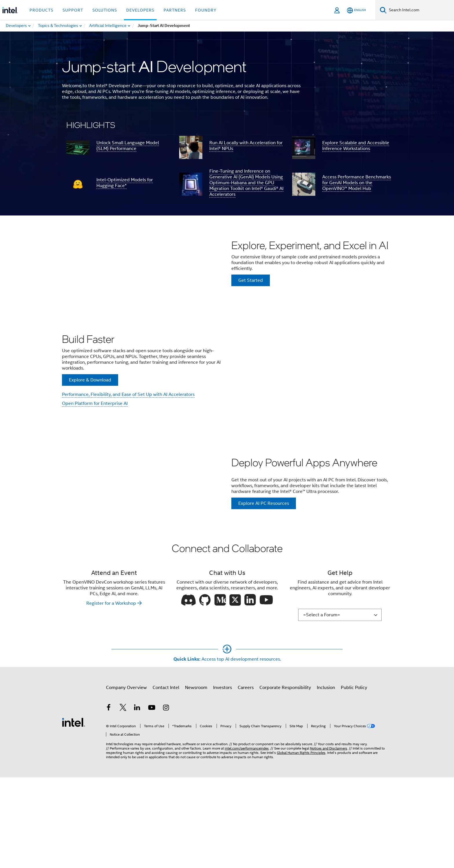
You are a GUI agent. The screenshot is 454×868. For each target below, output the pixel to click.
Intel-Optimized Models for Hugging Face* (125, 183)
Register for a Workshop (111, 697)
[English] (356, 10)
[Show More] (227, 752)
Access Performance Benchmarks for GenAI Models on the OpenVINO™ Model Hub (357, 183)
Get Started (251, 302)
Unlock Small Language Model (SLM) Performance (128, 146)
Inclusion (326, 781)
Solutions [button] (105, 10)
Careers (246, 781)
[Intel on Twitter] (123, 802)
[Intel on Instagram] (166, 802)
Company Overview (126, 781)
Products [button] (41, 10)
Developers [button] (140, 10)
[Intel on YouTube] (152, 802)
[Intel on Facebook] (109, 802)
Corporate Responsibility (285, 781)
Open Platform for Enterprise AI (95, 453)
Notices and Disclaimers (329, 842)
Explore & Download (90, 430)
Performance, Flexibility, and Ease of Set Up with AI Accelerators (128, 444)
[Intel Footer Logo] (74, 815)
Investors (223, 781)
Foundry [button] (206, 10)
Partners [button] (175, 10)
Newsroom (196, 781)
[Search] (383, 10)
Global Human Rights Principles (301, 846)
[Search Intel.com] (420, 10)
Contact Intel (166, 781)
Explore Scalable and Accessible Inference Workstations (356, 146)
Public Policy (354, 781)
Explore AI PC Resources (264, 578)
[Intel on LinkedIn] (137, 802)
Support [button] (73, 10)
